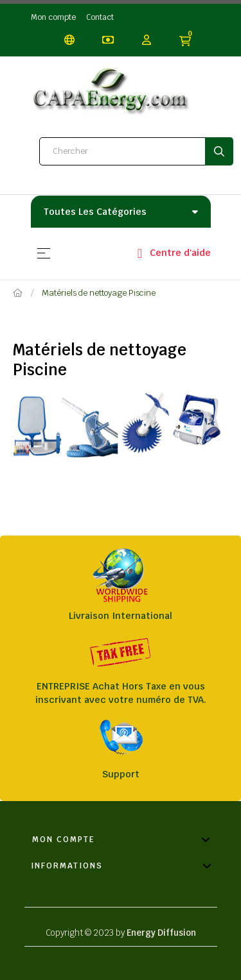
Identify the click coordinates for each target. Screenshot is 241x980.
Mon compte (53, 17)
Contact (100, 17)
